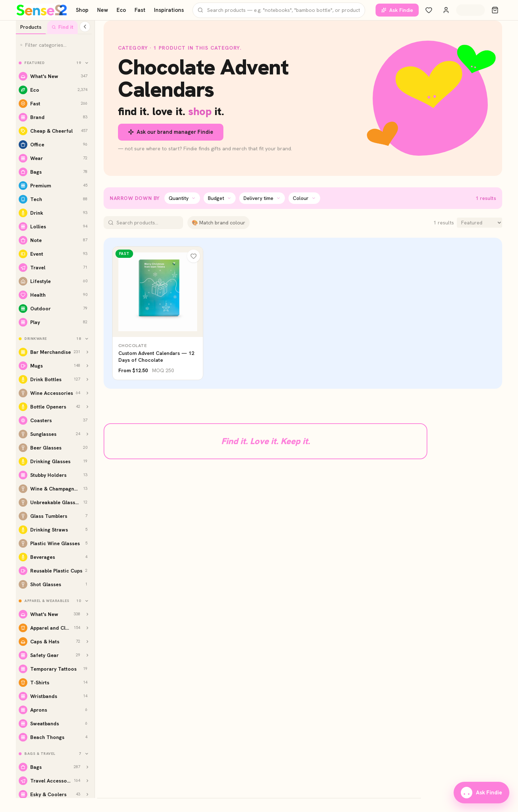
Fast (140, 10)
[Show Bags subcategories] (87, 767)
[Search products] (279, 10)
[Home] (42, 10)
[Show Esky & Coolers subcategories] (87, 794)
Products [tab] (31, 27)
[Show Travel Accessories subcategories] (87, 781)
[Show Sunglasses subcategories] (87, 434)
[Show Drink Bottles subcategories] (87, 379)
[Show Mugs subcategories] (87, 366)
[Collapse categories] (85, 27)
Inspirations (169, 10)
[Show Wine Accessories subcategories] (87, 393)
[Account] (446, 10)
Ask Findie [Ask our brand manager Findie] (397, 10)
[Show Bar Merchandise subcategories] (87, 352)
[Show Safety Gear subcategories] (87, 655)
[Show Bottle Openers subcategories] (87, 407)
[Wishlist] (429, 10)
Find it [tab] (62, 27)
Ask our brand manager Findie (171, 132)
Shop (82, 10)
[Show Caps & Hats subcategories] (87, 642)
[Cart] (495, 10)
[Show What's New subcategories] (87, 614)
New (103, 10)
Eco (121, 10)
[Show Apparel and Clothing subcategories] (87, 628)
